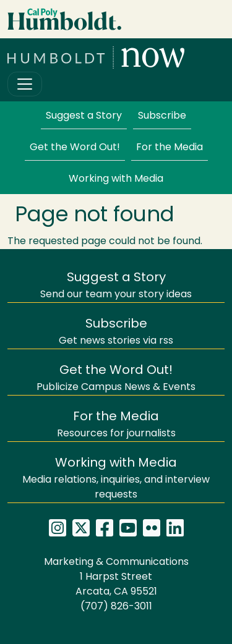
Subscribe (162, 116)
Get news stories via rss (116, 332)
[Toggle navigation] (25, 84)
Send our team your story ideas (116, 286)
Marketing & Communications (116, 562)
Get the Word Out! (75, 148)
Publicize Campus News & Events (116, 379)
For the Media (170, 148)
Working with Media (116, 179)
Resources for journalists (116, 425)
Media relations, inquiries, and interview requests (116, 479)
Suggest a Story (84, 116)
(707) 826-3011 (116, 607)
